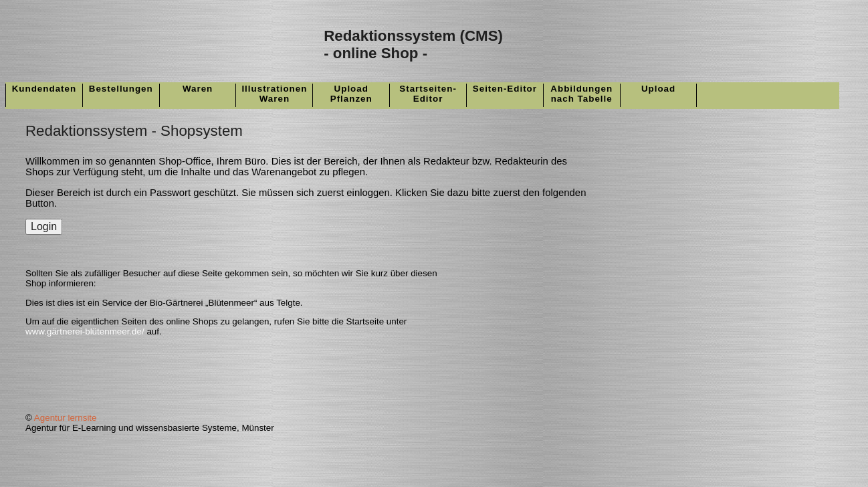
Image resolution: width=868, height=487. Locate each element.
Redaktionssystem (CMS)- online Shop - (413, 44)
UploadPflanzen (351, 94)
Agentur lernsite (66, 418)
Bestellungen (121, 89)
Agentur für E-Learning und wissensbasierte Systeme (131, 428)
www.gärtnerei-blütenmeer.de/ (85, 331)
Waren (198, 89)
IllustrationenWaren (274, 94)
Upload (658, 89)
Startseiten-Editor (428, 94)
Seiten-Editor (505, 89)
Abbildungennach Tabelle (581, 94)
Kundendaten (44, 89)
